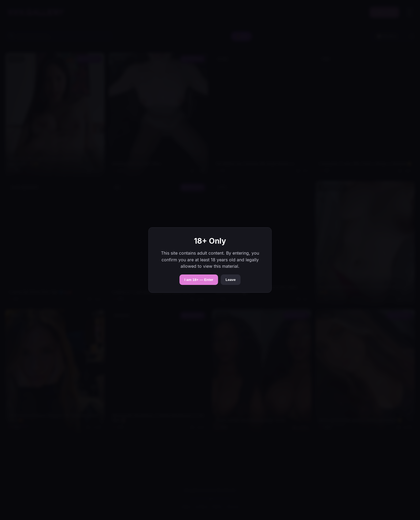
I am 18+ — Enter (199, 280)
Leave (231, 280)
